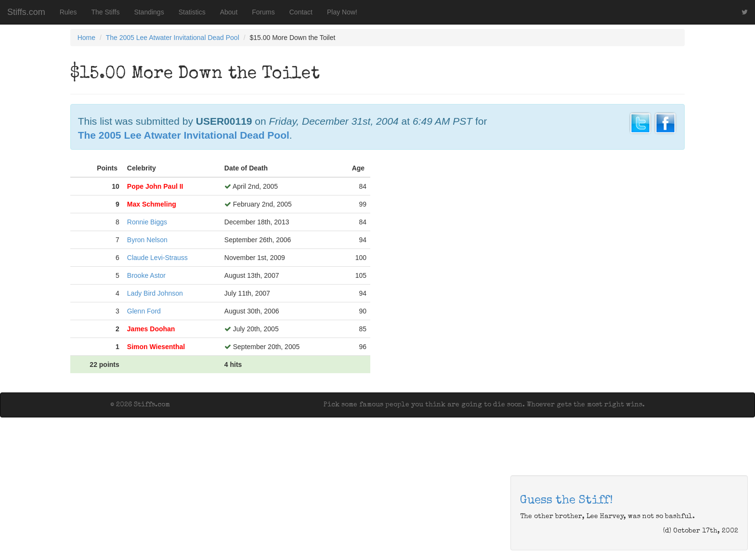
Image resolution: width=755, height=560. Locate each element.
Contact (301, 12)
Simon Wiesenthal (156, 347)
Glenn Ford (144, 311)
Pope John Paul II (155, 186)
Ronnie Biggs (147, 222)
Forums (263, 12)
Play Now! (342, 12)
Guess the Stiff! (566, 501)
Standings (149, 12)
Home (86, 38)
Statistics (192, 12)
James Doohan (151, 329)
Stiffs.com (26, 12)
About (229, 12)
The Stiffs (106, 12)
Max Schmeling (152, 204)
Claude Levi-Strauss (157, 258)
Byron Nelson (147, 240)
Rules (68, 12)
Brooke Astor (146, 275)
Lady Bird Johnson (155, 293)
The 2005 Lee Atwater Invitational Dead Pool (173, 38)
